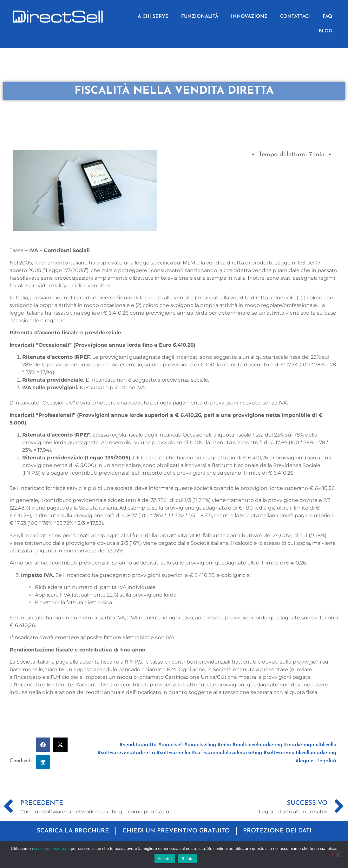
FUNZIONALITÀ (200, 17)
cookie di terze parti (52, 848)
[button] (43, 745)
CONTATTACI (295, 17)
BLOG (325, 31)
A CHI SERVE (153, 17)
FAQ (327, 17)
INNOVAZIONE (249, 17)
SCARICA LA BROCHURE (73, 831)
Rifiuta (188, 859)
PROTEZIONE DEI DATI (277, 831)
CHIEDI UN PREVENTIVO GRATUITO (176, 831)
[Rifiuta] (338, 854)
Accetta (165, 859)
